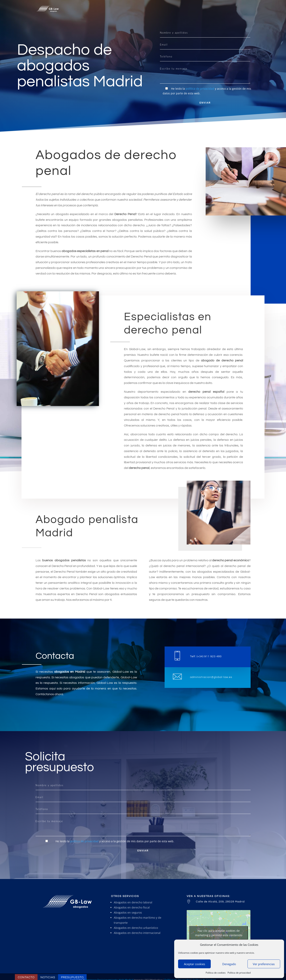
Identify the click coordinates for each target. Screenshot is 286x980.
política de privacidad (200, 89)
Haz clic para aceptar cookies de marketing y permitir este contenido (219, 933)
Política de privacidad (239, 973)
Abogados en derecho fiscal (132, 907)
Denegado (229, 964)
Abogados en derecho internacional (137, 933)
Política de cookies (216, 973)
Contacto (26, 977)
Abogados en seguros (128, 912)
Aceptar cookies (195, 964)
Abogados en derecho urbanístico (136, 928)
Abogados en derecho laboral (133, 902)
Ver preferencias (264, 964)
